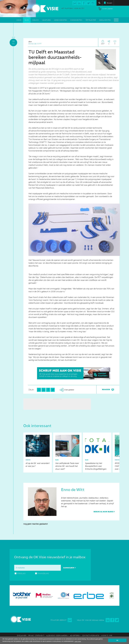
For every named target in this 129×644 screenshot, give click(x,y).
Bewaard (109, 3)
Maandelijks (43, 573)
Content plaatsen (107, 9)
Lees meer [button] (78, 641)
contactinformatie (91, 635)
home (19, 20)
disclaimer (21, 635)
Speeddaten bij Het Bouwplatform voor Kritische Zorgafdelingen (97, 452)
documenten (105, 20)
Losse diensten (61, 20)
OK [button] (117, 640)
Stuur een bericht (58, 620)
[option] (38, 453)
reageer (108, 390)
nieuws (35, 20)
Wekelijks (21, 573)
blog (27, 20)
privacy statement (36, 635)
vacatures (46, 20)
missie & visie (107, 635)
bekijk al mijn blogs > (104, 512)
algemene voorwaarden (57, 635)
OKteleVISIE (91, 20)
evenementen (76, 20)
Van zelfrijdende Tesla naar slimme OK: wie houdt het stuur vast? (67, 452)
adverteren (75, 635)
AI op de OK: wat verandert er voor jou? (38, 451)
